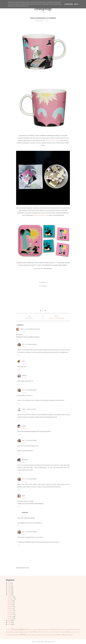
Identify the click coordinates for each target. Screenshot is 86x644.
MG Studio (51, 642)
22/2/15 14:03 (24, 481)
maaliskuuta (11, 614)
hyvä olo (64, 629)
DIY (10, 629)
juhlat (11, 632)
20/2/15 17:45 (24, 392)
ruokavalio (38, 635)
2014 (10, 620)
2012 (10, 624)
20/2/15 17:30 (24, 378)
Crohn (7, 629)
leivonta (49, 632)
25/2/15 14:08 (24, 534)
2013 (10, 622)
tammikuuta (11, 618)
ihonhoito (74, 629)
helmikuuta (10, 616)
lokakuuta (10, 601)
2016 (10, 593)
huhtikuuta (10, 612)
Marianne (25, 460)
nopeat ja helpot (74, 632)
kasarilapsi (16, 632)
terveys (54, 635)
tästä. (55, 263)
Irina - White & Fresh (29, 409)
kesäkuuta (10, 609)
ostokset (23, 634)
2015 (10, 595)
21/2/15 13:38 (24, 443)
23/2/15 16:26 (24, 498)
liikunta (53, 632)
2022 (10, 583)
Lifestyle (14, 629)
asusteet (35, 629)
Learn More (69, 4)
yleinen (71, 635)
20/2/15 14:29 (23, 332)
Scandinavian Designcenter (40, 215)
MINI (23, 361)
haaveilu (52, 629)
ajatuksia (22, 629)
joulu (7, 632)
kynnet (42, 632)
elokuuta (10, 605)
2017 (10, 591)
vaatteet (58, 635)
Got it (76, 4)
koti (39, 632)
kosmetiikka (34, 632)
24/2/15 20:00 (24, 515)
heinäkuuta (11, 607)
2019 (10, 587)
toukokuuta (11, 610)
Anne (23, 496)
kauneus (21, 632)
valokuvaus (65, 635)
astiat (47, 21)
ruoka (33, 635)
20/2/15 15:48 (24, 364)
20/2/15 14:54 (24, 347)
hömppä (69, 629)
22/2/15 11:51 (24, 462)
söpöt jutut (49, 635)
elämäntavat (40, 629)
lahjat (45, 632)
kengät (26, 632)
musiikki (67, 632)
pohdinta (29, 635)
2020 (10, 585)
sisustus (43, 635)
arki (27, 629)
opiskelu (17, 635)
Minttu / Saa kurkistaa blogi (30, 329)
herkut (56, 629)
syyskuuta (10, 603)
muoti (63, 632)
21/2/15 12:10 (24, 412)
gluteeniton (46, 629)
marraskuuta (11, 599)
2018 (10, 589)
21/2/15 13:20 (24, 429)
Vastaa (17, 340)
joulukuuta (10, 597)
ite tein (78, 629)
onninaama (11, 635)
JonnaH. (24, 375)
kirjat (29, 632)
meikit (60, 632)
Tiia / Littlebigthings (29, 344)
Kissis (24, 426)
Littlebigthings (43, 9)
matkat (57, 632)
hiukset (60, 629)
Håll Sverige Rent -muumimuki (53, 140)
